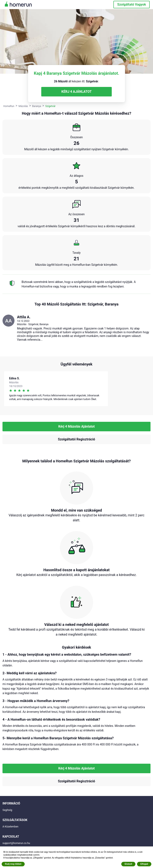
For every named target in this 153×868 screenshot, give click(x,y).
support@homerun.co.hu (16, 843)
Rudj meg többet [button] (13, 864)
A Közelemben (10, 827)
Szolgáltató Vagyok (132, 4)
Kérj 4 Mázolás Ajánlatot (76, 426)
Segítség (7, 810)
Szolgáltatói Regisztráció (76, 439)
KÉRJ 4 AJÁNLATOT (76, 92)
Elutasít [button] (128, 864)
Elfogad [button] (144, 864)
